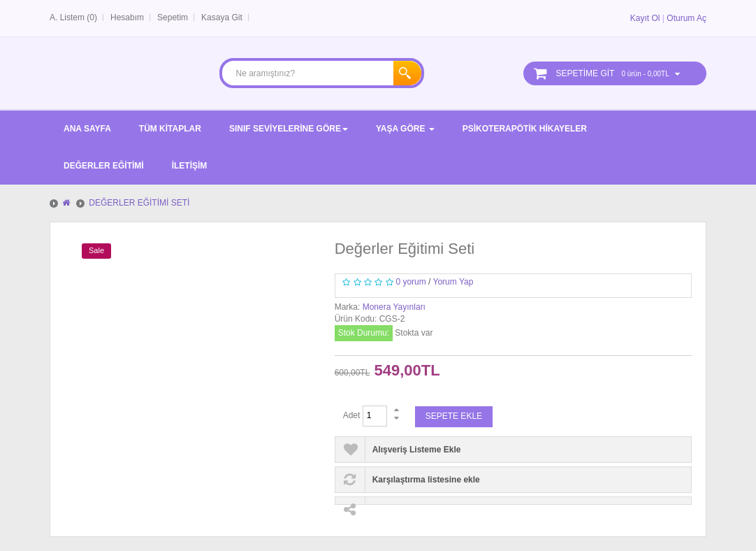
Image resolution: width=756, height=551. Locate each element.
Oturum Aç (686, 18)
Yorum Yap (453, 282)
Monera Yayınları (394, 307)
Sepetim (173, 17)
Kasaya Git (222, 17)
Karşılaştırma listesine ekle (426, 480)
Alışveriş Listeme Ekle (417, 450)
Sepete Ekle (454, 416)
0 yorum (410, 282)
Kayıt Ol (645, 18)
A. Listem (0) (73, 17)
